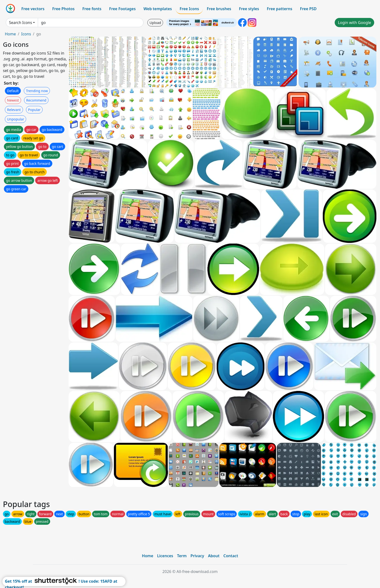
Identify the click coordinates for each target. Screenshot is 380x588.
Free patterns (280, 9)
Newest (13, 100)
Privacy (197, 556)
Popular (34, 110)
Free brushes (219, 9)
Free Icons (189, 9)
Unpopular (16, 119)
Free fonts (92, 9)
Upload (155, 23)
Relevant (14, 110)
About (214, 556)
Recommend (36, 100)
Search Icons (20, 23)
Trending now (37, 91)
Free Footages (122, 9)
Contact (231, 556)
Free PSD (308, 9)
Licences (165, 556)
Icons (26, 34)
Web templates (158, 9)
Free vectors (33, 9)
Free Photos (63, 9)
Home (10, 34)
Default (13, 91)
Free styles (249, 9)
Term (182, 556)
